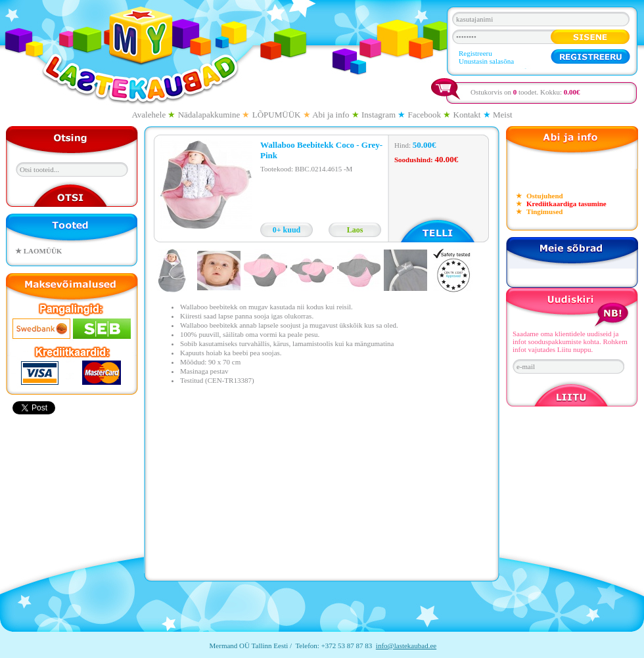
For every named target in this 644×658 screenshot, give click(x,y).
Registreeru (475, 53)
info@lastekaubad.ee (406, 646)
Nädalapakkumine (209, 115)
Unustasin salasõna (486, 61)
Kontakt (467, 115)
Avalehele (149, 115)
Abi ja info (331, 115)
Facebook (425, 115)
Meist (503, 115)
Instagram (379, 115)
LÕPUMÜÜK (277, 115)
